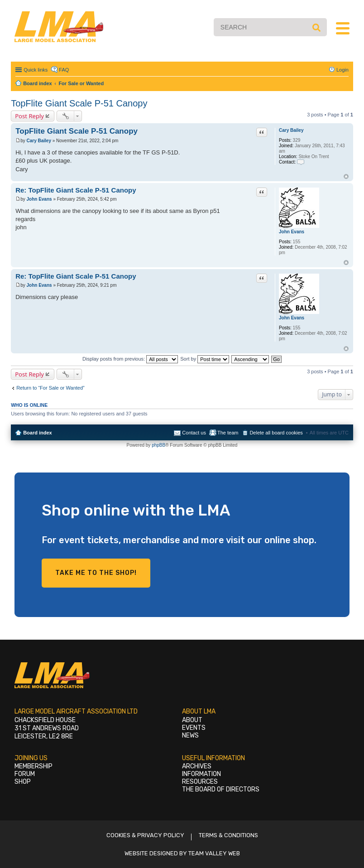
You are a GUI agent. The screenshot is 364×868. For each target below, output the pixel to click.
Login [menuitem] (342, 70)
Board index (38, 433)
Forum (25, 774)
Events (194, 728)
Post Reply (29, 116)
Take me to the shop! (96, 573)
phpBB (158, 445)
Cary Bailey (291, 130)
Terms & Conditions (228, 835)
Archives (197, 766)
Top (346, 176)
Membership (34, 766)
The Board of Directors (221, 789)
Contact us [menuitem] (194, 433)
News (190, 735)
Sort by (205, 359)
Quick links (36, 70)
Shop (23, 782)
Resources (200, 782)
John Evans (292, 232)
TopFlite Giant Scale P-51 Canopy (79, 103)
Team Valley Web (214, 853)
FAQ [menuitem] (64, 70)
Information (201, 774)
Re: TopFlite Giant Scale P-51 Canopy (76, 190)
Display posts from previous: (130, 359)
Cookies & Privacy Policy (145, 835)
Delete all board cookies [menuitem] (276, 433)
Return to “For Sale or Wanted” (50, 388)
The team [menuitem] (228, 433)
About (192, 720)
